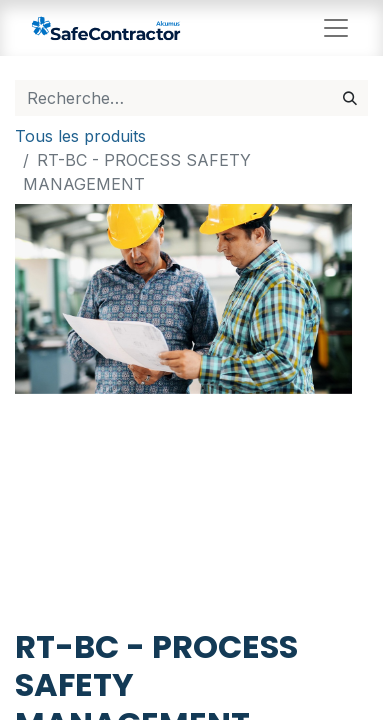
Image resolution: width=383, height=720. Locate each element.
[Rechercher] (350, 98)
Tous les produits (80, 136)
